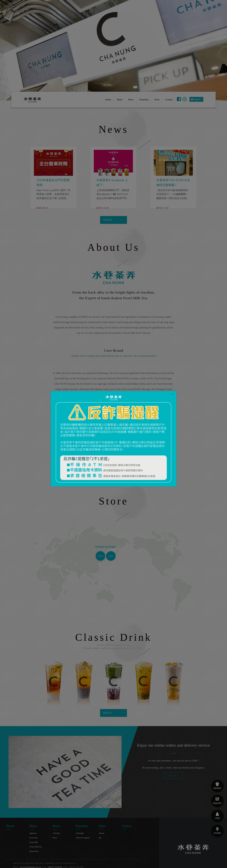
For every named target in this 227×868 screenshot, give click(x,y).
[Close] (173, 394)
